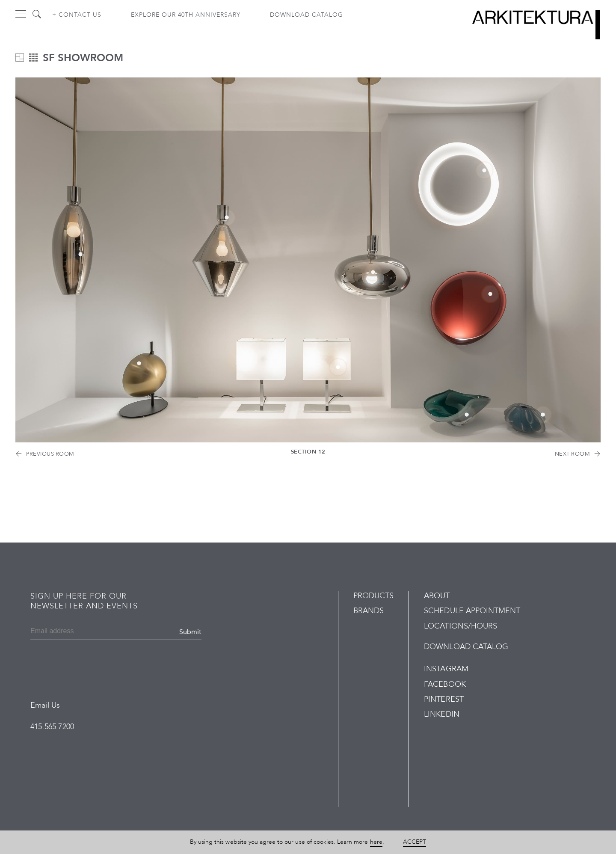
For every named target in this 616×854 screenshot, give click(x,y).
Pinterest (444, 699)
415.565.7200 (52, 727)
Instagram (446, 669)
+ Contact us (77, 15)
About (437, 596)
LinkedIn (441, 714)
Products (373, 596)
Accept (415, 842)
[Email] (72, 632)
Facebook (445, 684)
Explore (145, 15)
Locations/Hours (461, 626)
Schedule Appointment (472, 611)
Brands (369, 611)
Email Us (45, 705)
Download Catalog (307, 15)
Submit (190, 632)
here (376, 842)
